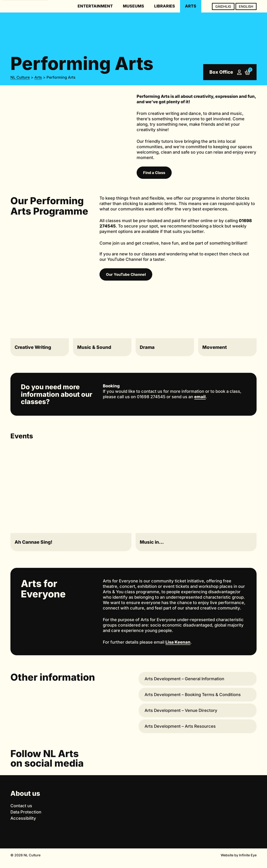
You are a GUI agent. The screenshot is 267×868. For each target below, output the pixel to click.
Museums (133, 6)
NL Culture (20, 77)
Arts (191, 6)
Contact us (21, 806)
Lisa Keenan (178, 642)
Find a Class (154, 173)
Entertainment (95, 6)
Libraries (165, 6)
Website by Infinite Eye (239, 855)
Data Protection (26, 812)
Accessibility (23, 818)
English (246, 6)
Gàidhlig (223, 6)
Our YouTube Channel (126, 274)
